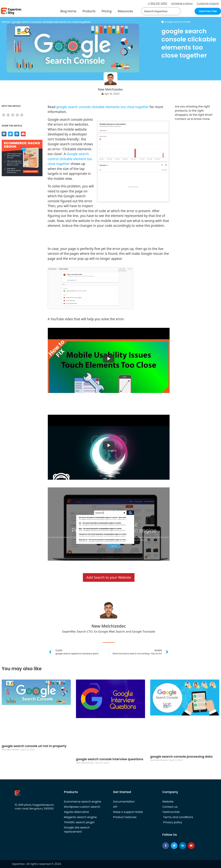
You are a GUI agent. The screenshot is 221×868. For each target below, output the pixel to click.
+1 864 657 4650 (157, 3)
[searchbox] (158, 11)
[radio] (4, 115)
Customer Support (208, 3)
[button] (174, 11)
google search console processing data (181, 756)
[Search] (177, 11)
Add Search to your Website (109, 577)
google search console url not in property (34, 746)
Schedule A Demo (182, 3)
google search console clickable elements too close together (103, 107)
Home (6, 22)
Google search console (178, 22)
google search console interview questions (110, 759)
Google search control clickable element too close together (70, 159)
